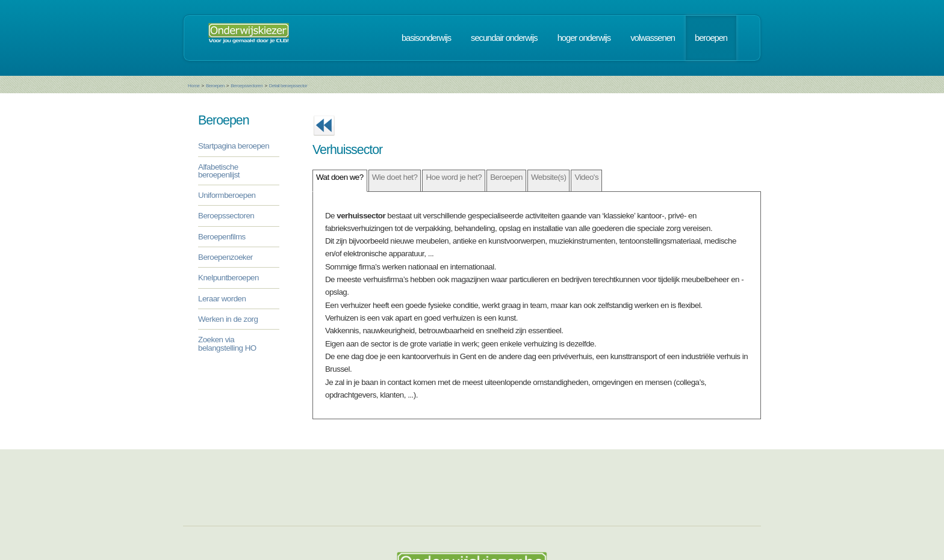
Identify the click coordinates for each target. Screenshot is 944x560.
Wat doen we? (340, 177)
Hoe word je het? (454, 177)
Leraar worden (222, 299)
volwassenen (653, 38)
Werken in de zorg (228, 319)
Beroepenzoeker (225, 257)
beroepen (711, 38)
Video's (586, 177)
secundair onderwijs (504, 38)
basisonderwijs (426, 38)
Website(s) (548, 177)
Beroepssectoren (247, 86)
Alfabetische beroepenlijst (219, 171)
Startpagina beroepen (234, 146)
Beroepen (215, 86)
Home (194, 86)
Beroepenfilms (222, 237)
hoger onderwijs (584, 38)
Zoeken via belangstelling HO (227, 343)
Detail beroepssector (288, 86)
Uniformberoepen (227, 195)
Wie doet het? (395, 177)
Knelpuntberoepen (228, 278)
